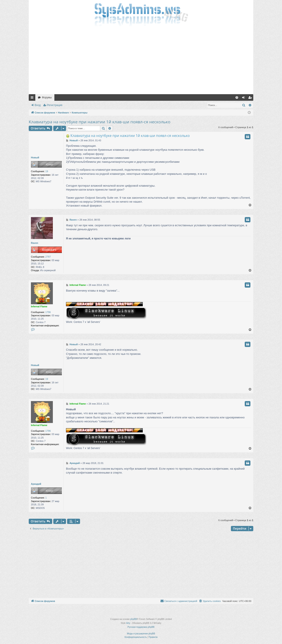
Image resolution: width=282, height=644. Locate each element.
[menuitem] (237, 97)
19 (47, 171)
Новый (35, 157)
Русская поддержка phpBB (141, 627)
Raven (35, 243)
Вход (38, 105)
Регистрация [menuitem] (251, 98)
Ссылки (33, 98)
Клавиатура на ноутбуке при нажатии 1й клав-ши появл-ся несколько (100, 122)
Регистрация (55, 105)
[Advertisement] (141, 61)
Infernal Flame (39, 306)
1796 (48, 312)
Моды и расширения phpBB (141, 634)
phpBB (134, 619)
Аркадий (36, 484)
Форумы (47, 97)
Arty (128, 623)
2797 (48, 257)
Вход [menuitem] (244, 98)
